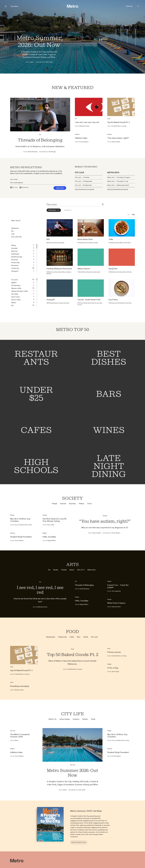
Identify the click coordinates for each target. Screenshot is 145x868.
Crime (89, 504)
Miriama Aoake (17, 690)
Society (109, 134)
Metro (32, 62)
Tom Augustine (114, 591)
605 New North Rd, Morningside (55, 243)
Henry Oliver (49, 525)
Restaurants (51, 637)
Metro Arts (25, 187)
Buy (15, 6)
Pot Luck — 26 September (84, 181)
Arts (73, 564)
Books (56, 570)
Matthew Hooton (82, 126)
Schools (63, 504)
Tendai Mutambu (30, 152)
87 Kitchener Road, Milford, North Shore (120, 243)
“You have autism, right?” (118, 138)
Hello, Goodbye (49, 537)
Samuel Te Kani (114, 607)
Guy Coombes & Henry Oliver (21, 525)
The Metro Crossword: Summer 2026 (20, 736)
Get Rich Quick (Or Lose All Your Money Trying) (54, 520)
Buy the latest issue (79, 842)
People (54, 504)
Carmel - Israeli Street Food (89, 300)
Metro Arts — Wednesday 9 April (118, 185)
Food (109, 119)
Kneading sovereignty (20, 686)
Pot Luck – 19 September (83, 185)
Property (76, 719)
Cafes (72, 637)
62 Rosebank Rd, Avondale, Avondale (88, 243)
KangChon (113, 269)
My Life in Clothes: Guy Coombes (20, 520)
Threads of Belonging (40, 140)
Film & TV (81, 570)
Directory (129, 6)
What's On (53, 719)
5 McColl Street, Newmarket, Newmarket (89, 272)
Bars (79, 637)
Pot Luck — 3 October (82, 177)
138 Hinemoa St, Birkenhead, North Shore (120, 304)
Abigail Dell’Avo (49, 540)
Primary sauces (114, 652)
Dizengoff (51, 300)
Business (72, 504)
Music (72, 570)
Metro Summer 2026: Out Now (39, 41)
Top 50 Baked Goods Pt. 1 (21, 670)
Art (40, 134)
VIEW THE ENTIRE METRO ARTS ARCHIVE (118, 189)
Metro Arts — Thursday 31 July (118, 181)
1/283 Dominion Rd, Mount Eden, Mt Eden (120, 272)
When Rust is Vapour (116, 603)
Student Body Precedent (21, 537)
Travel (93, 719)
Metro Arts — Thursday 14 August (119, 177)
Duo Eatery (113, 300)
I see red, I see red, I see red (87, 122)
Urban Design (65, 719)
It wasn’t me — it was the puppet (118, 586)
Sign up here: (14, 179)
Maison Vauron (84, 269)
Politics (81, 504)
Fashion (77, 134)
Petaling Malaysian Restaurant (59, 269)
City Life (72, 714)
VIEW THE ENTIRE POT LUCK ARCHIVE (85, 189)
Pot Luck (15, 187)
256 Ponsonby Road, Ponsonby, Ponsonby (58, 303)
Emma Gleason (82, 142)
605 (48, 239)
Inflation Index (81, 138)
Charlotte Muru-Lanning (117, 126)
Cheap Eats (62, 637)
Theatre (64, 570)
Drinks (86, 637)
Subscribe (60, 188)
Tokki (111, 239)
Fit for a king (113, 668)
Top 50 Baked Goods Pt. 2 (119, 122)
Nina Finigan (113, 672)
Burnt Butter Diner (85, 239)
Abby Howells (114, 142)
